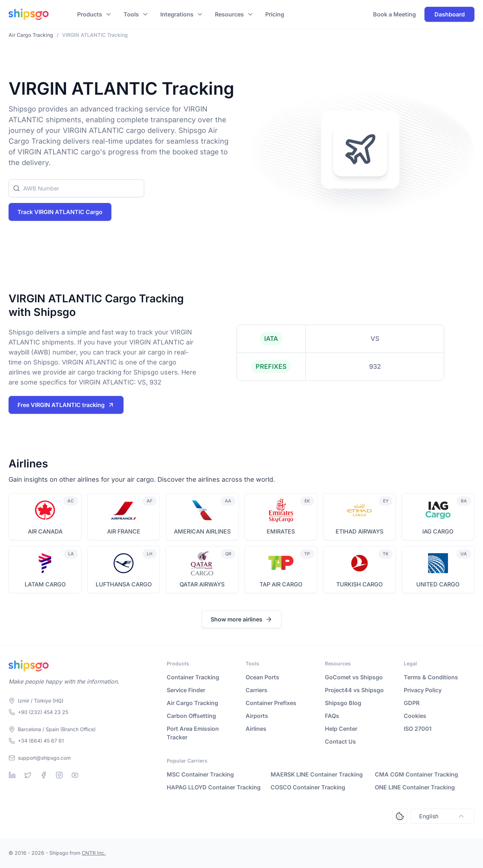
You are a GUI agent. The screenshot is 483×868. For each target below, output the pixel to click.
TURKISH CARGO (359, 584)
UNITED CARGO (438, 584)
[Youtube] (75, 775)
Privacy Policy (423, 690)
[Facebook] (44, 775)
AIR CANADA (45, 531)
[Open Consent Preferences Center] (400, 816)
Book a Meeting (394, 14)
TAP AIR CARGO (281, 584)
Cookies (415, 716)
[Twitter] (28, 775)
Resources (229, 14)
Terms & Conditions (431, 677)
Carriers (256, 690)
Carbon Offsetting (191, 716)
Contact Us (340, 741)
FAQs (332, 716)
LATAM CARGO (45, 584)
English (442, 816)
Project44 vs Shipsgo (354, 690)
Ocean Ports (262, 677)
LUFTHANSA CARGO (124, 584)
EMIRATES (281, 531)
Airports (257, 716)
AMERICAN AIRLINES (202, 531)
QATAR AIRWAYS (202, 584)
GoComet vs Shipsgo (354, 677)
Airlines (256, 729)
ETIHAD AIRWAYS (359, 531)
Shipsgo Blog (343, 703)
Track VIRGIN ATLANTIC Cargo (60, 212)
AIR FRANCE (124, 531)
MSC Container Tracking (200, 774)
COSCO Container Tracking (308, 787)
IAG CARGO (438, 531)
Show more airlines (241, 619)
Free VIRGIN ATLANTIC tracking (66, 405)
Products (90, 14)
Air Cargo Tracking (192, 703)
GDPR (412, 703)
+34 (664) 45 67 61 (41, 741)
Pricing (275, 14)
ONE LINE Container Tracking (415, 787)
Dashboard (450, 14)
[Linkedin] (12, 775)
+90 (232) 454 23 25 (43, 712)
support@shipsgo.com (44, 758)
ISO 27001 (418, 729)
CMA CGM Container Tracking (416, 774)
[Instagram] (59, 775)
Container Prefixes (271, 703)
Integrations (177, 14)
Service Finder (186, 690)
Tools (131, 14)
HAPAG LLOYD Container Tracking (214, 787)
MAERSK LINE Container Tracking (317, 774)
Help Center (341, 729)
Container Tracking (193, 677)
